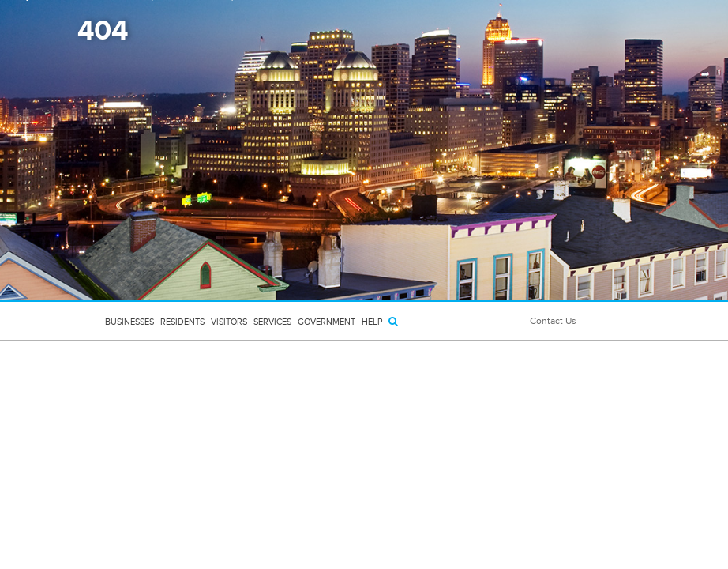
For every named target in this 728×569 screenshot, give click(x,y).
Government (326, 322)
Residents (182, 322)
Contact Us (553, 321)
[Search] (393, 321)
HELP (372, 322)
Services (272, 322)
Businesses (129, 322)
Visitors (229, 322)
